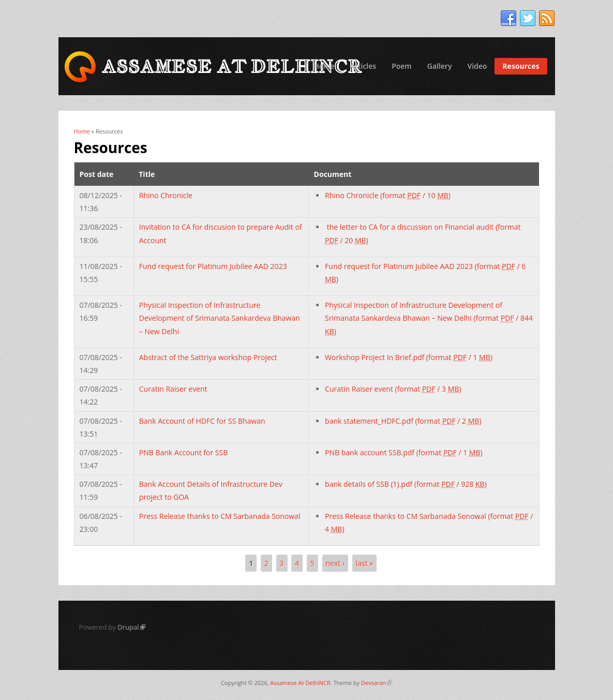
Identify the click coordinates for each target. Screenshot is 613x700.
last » (365, 563)
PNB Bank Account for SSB (183, 452)
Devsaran (377, 683)
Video (477, 66)
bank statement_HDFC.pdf (403, 421)
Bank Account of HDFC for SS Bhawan (202, 421)
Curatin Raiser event (173, 389)
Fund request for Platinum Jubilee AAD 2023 (213, 266)
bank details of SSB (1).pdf (406, 484)
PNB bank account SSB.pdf (404, 452)
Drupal (131, 627)
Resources (521, 66)
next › (335, 563)
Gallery (440, 66)
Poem (402, 66)
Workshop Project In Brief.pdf (409, 357)
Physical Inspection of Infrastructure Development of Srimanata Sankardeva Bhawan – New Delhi (220, 318)
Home (324, 66)
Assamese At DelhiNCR (300, 683)
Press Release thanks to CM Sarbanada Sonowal (220, 516)
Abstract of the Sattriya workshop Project (208, 357)
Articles (363, 66)
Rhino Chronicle (166, 195)
